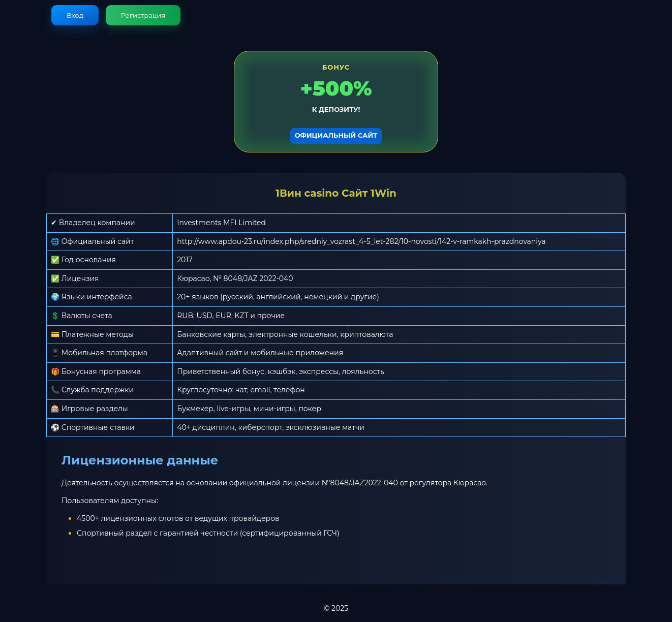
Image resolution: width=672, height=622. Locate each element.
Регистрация (143, 15)
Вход (75, 15)
